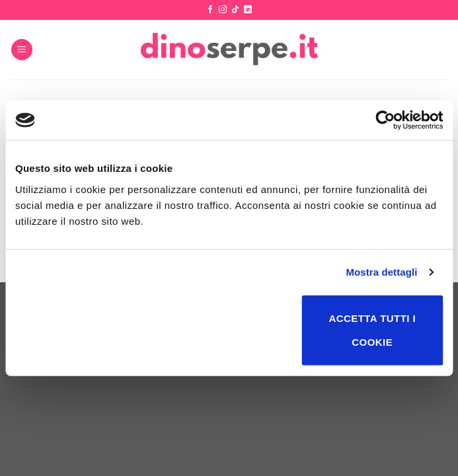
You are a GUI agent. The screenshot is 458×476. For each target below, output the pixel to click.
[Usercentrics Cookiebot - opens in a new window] (385, 120)
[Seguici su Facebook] (210, 10)
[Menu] (22, 50)
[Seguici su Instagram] (223, 10)
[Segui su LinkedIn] (248, 10)
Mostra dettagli (381, 272)
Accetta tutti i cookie (372, 330)
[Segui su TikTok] (235, 10)
